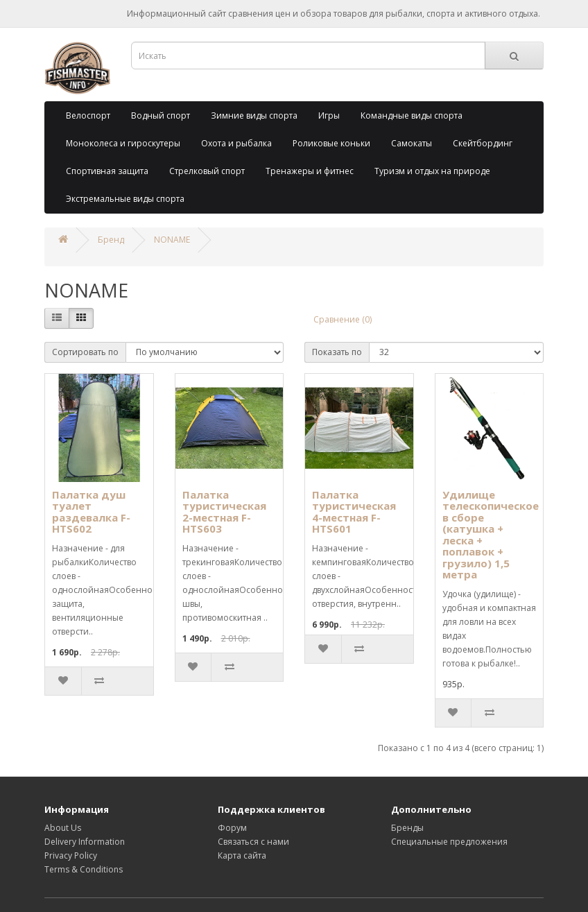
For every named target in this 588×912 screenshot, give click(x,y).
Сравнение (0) (343, 319)
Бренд (111, 240)
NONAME (172, 240)
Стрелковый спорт (207, 171)
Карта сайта (242, 855)
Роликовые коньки (331, 143)
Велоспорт (88, 115)
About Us (63, 828)
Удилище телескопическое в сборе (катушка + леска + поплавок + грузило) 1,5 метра (491, 535)
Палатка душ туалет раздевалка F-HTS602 (91, 512)
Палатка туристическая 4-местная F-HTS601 (354, 512)
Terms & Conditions (84, 869)
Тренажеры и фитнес (310, 171)
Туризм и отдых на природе (432, 171)
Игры (329, 115)
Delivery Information (85, 842)
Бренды (407, 828)
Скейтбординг (483, 143)
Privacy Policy (71, 855)
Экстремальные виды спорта (125, 199)
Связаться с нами (253, 842)
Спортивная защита (107, 171)
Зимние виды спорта (254, 115)
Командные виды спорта (412, 115)
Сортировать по (85, 352)
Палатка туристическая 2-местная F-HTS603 (224, 512)
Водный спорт (161, 115)
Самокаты (412, 143)
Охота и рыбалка (236, 143)
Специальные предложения (449, 842)
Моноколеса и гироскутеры (123, 143)
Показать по (337, 352)
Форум (232, 828)
